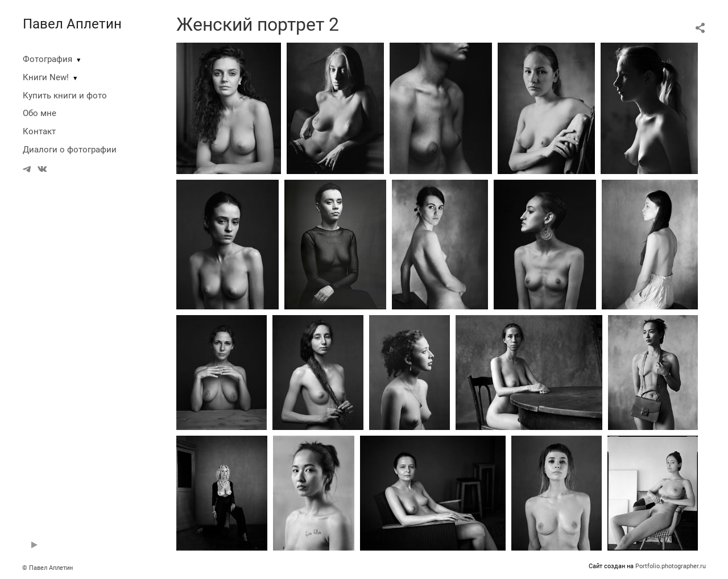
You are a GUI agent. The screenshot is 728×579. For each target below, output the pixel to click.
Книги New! (46, 77)
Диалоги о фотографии (70, 150)
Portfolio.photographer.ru (671, 566)
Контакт (39, 131)
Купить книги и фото (65, 96)
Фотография (47, 59)
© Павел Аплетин (47, 568)
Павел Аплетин (72, 24)
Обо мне (40, 113)
